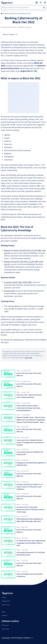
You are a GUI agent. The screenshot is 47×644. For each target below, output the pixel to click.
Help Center (5, 629)
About (4, 612)
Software (4, 615)
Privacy (4, 597)
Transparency (6, 601)
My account (5, 625)
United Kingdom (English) (22, 638)
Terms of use (6, 605)
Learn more (28, 358)
